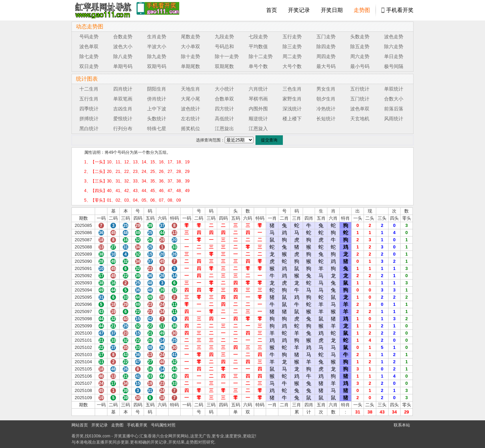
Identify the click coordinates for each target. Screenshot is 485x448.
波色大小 (123, 46)
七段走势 (258, 37)
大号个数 (292, 66)
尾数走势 (191, 37)
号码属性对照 (163, 425)
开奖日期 (332, 10)
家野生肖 (292, 99)
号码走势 (89, 37)
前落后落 (394, 109)
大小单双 (191, 46)
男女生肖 (326, 89)
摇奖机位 (191, 128)
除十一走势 (227, 56)
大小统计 (224, 89)
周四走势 (326, 56)
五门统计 (360, 99)
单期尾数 (191, 66)
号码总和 (224, 46)
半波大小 (157, 46)
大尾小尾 (191, 99)
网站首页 (80, 425)
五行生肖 (89, 99)
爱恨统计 (123, 119)
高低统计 (224, 119)
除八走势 (123, 56)
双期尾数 (224, 66)
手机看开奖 (400, 10)
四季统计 (89, 109)
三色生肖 (292, 89)
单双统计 (394, 89)
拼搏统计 (89, 119)
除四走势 (326, 46)
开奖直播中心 (126, 436)
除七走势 (89, 56)
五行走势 (292, 37)
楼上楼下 (292, 119)
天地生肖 (191, 89)
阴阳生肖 (157, 89)
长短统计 (326, 119)
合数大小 (394, 99)
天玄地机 (360, 119)
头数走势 (360, 37)
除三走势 (292, 46)
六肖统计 (258, 89)
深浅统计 (292, 109)
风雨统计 (394, 119)
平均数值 (258, 46)
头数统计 (157, 119)
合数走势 (123, 37)
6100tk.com (100, 436)
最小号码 (360, 66)
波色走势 (394, 37)
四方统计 (224, 109)
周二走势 (292, 56)
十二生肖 (89, 89)
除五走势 (360, 46)
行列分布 (123, 128)
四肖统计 (123, 89)
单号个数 (258, 66)
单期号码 (123, 66)
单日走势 (394, 56)
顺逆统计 (258, 119)
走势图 (362, 10)
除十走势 (191, 56)
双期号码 (157, 66)
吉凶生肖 (123, 109)
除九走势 (157, 56)
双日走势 (89, 66)
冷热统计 (326, 109)
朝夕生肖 (326, 99)
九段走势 (224, 37)
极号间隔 (394, 66)
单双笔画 (123, 99)
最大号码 (326, 66)
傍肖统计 (157, 99)
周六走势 (360, 56)
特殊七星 (157, 128)
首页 (272, 10)
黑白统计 (89, 128)
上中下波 (157, 109)
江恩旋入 (258, 128)
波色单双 (89, 46)
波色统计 (191, 109)
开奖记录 (299, 10)
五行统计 (360, 89)
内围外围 (258, 109)
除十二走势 (261, 56)
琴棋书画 (258, 99)
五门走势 (326, 37)
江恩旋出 (224, 128)
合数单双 (224, 99)
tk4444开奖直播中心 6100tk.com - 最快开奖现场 (102, 10)
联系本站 (402, 425)
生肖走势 (157, 37)
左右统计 (191, 119)
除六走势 (394, 46)
